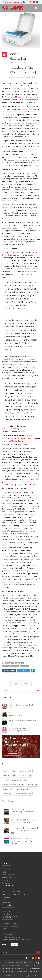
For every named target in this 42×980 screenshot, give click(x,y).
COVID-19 (8, 789)
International (9, 776)
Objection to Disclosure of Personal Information (24, 971)
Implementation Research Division (15, 894)
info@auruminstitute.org (11, 937)
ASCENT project (11, 595)
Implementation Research (10, 666)
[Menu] (28, 8)
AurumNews (19, 663)
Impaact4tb (32, 785)
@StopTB (33, 485)
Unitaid (7, 794)
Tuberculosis (9, 663)
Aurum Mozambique (23, 794)
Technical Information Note (13, 431)
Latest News (24, 666)
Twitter (23, 670)
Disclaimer (19, 963)
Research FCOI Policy (22, 968)
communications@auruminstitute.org (16, 940)
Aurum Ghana (22, 789)
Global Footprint (8, 875)
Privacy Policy (29, 963)
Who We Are (6, 869)
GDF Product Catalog (10, 429)
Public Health (25, 776)
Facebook (9, 670)
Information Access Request (12, 966)
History (5, 872)
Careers (5, 880)
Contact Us (6, 883)
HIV (6, 780)
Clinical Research (19, 780)
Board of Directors (9, 877)
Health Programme (9, 897)
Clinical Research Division (11, 891)
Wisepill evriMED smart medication (18, 97)
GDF (3, 492)
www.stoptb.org (10, 485)
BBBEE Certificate (8, 963)
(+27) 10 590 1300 (9, 934)
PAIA (36, 963)
